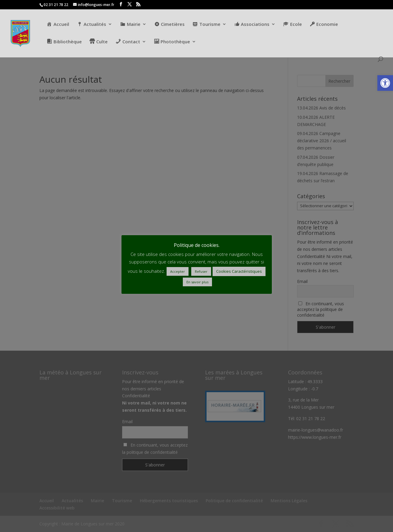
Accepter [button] (178, 271)
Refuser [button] (201, 271)
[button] (385, 83)
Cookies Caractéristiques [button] (239, 271)
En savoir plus (197, 282)
